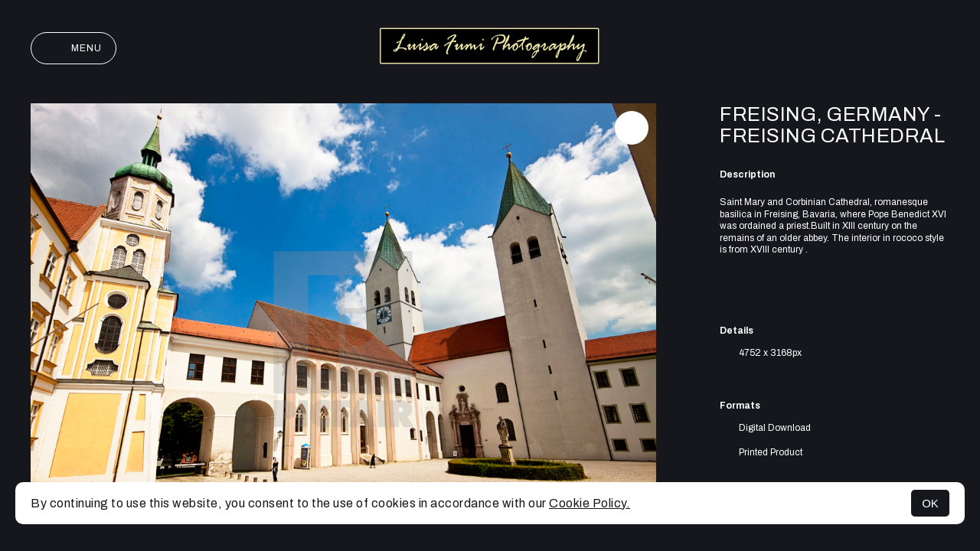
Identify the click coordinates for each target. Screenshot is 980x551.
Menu (73, 48)
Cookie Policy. (590, 503)
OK (930, 503)
